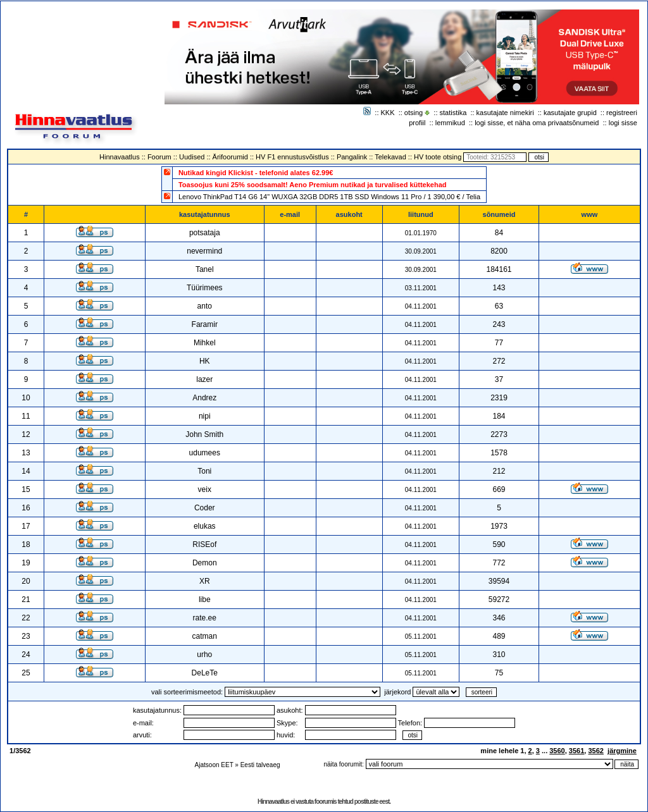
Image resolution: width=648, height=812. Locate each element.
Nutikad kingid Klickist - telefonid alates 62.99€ (256, 173)
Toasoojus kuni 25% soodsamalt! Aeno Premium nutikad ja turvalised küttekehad (313, 185)
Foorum (159, 157)
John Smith (204, 434)
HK (205, 361)
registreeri (622, 113)
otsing (414, 113)
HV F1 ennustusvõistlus (292, 157)
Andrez (204, 398)
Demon (205, 563)
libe (205, 600)
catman (205, 636)
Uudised (192, 157)
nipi (205, 416)
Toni (204, 471)
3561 (576, 751)
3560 (557, 751)
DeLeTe (205, 673)
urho (204, 655)
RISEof (204, 544)
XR (205, 581)
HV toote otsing (438, 157)
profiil (417, 123)
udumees (205, 453)
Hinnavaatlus (120, 157)
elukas (205, 526)
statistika (453, 113)
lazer (204, 379)
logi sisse (623, 123)
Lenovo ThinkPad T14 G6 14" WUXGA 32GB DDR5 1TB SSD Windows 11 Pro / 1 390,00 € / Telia (329, 197)
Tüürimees (205, 288)
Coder (205, 508)
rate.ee (205, 618)
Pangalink (352, 157)
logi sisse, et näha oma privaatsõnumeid (537, 123)
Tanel (205, 269)
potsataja (205, 233)
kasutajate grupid (570, 113)
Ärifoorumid (230, 157)
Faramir (205, 324)
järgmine (622, 751)
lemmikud (450, 123)
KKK (388, 113)
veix (205, 489)
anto (205, 306)
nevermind (204, 251)
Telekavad (390, 157)
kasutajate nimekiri (505, 113)
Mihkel (205, 343)
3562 (595, 751)
